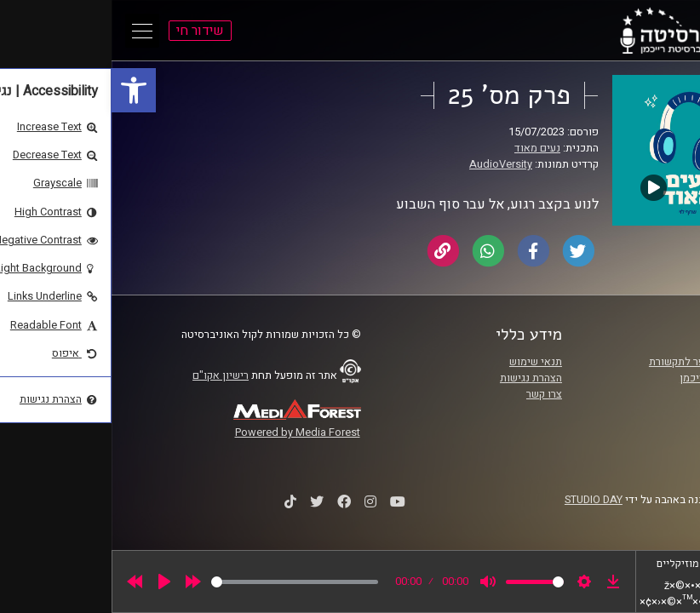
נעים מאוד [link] (426, 148)
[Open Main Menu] (31, 31)
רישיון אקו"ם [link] (109, 375)
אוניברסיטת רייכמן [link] (610, 378)
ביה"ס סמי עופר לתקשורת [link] (594, 362)
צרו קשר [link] (433, 394)
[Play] (53, 581)
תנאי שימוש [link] (424, 362)
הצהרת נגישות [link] (419, 378)
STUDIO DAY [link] (482, 500)
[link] (22, 90)
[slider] (183, 582)
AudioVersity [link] (389, 164)
